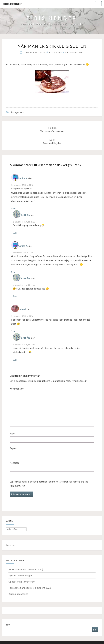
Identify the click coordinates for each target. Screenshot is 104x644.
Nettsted (15, 463)
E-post (14, 448)
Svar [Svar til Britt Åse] (15, 233)
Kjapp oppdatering (18, 594)
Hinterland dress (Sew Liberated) (26, 569)
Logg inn (11, 545)
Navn (13, 434)
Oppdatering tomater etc (22, 582)
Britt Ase (55, 52)
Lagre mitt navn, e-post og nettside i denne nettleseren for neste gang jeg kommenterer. (49, 484)
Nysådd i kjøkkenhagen (20, 575)
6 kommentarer (74, 52)
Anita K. (23, 178)
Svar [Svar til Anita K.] (13, 208)
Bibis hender (12, 4)
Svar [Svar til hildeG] (13, 331)
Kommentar (17, 389)
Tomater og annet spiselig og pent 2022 (30, 588)
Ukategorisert (17, 112)
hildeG (23, 309)
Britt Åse (26, 215)
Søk (8, 625)
